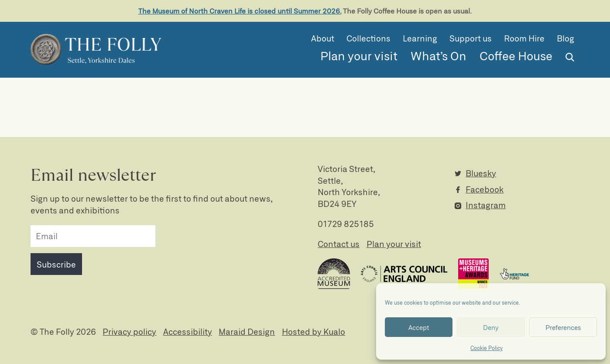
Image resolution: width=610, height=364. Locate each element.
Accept (419, 327)
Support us (471, 38)
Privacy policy (129, 331)
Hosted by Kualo (314, 331)
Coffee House (516, 55)
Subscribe (56, 264)
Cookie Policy (487, 348)
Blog (565, 38)
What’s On (439, 55)
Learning (420, 38)
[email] (93, 236)
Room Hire (524, 38)
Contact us (339, 244)
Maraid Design (247, 331)
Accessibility (188, 331)
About (323, 38)
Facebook (485, 189)
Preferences (563, 327)
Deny (491, 327)
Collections (368, 38)
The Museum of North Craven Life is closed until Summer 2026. (240, 11)
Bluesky (481, 173)
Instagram (486, 205)
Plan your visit (359, 55)
